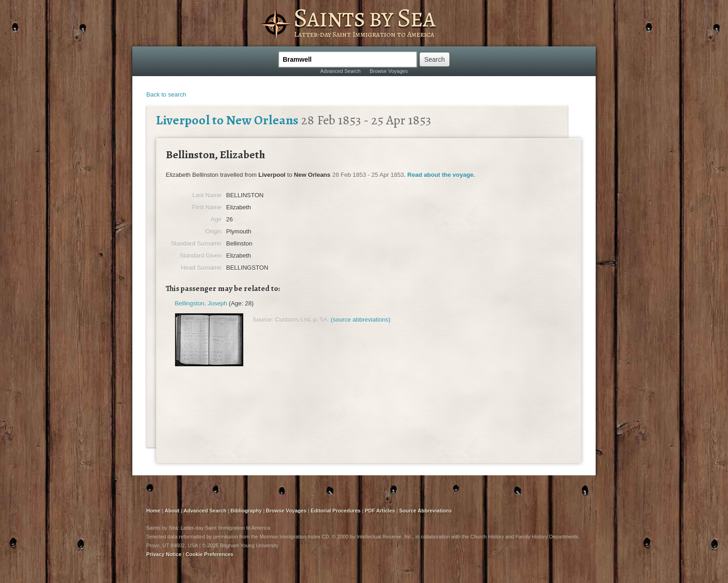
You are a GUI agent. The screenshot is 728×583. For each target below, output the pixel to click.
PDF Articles (380, 511)
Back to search (166, 94)
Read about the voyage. (441, 175)
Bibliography (246, 511)
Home (153, 511)
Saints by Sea (364, 18)
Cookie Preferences (210, 554)
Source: (263, 320)
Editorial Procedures (336, 511)
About (172, 511)
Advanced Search (341, 71)
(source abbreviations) (361, 320)
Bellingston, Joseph (201, 303)
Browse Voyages (389, 71)
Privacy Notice (164, 554)
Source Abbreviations (426, 511)
